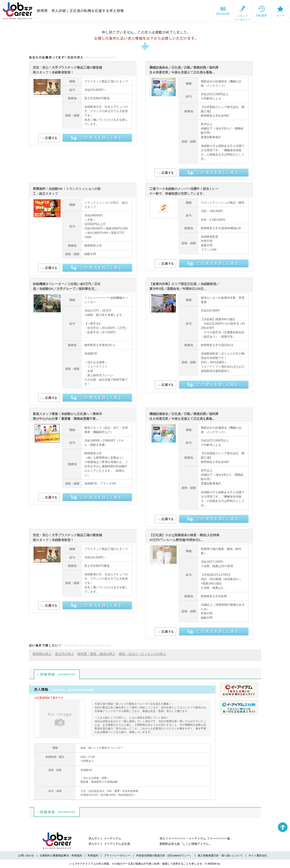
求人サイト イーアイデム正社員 (109, 844)
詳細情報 (57, 674)
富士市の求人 (65, 654)
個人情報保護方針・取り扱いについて (220, 855)
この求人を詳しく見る (97, 138)
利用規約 (93, 855)
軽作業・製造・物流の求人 (96, 654)
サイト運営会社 (258, 855)
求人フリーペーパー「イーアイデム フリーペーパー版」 (196, 839)
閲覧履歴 (239, 11)
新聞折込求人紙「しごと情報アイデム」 (186, 844)
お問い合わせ (26, 855)
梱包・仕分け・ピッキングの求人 (142, 654)
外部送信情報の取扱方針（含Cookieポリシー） (164, 855)
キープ (273, 11)
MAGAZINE (172, 11)
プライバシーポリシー (117, 855)
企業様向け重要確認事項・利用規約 (61, 855)
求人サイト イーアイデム (105, 839)
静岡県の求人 (42, 654)
